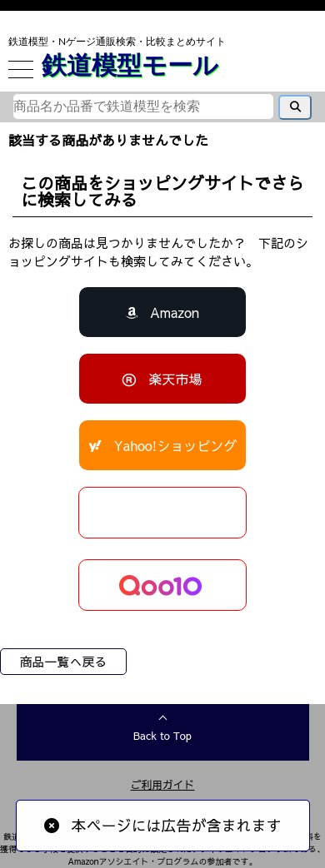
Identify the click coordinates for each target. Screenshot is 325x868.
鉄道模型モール (130, 64)
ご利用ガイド (163, 784)
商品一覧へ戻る (63, 661)
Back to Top (162, 736)
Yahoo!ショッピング (176, 445)
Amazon (175, 312)
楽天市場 (175, 379)
